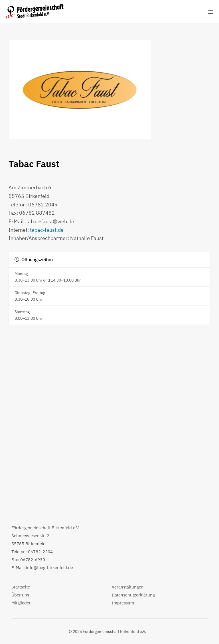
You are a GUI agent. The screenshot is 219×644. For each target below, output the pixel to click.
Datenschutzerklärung (133, 595)
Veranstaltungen (128, 587)
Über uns (20, 595)
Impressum (123, 603)
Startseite (21, 587)
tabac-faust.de (47, 230)
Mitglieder (21, 603)
